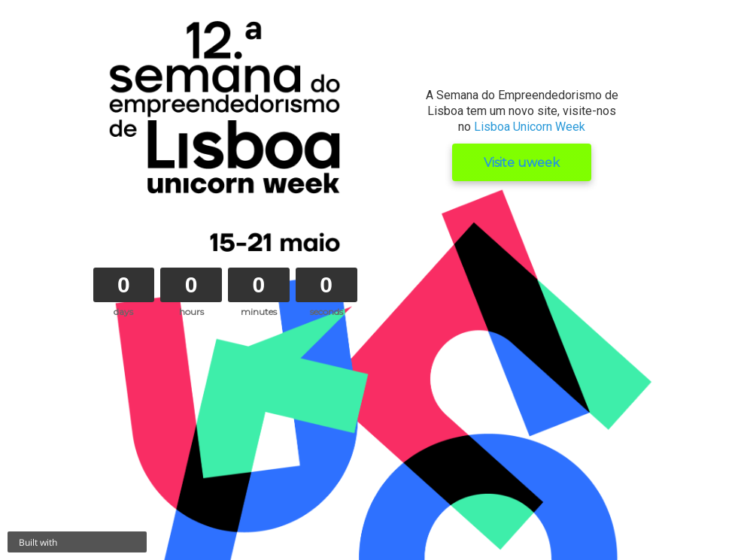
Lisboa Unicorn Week (530, 127)
